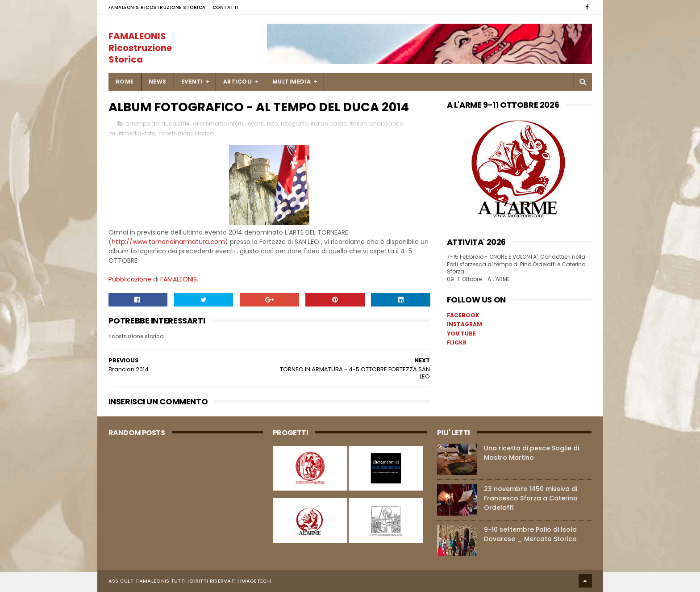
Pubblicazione (130, 279)
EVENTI (192, 82)
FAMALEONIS (179, 279)
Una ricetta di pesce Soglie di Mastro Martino (531, 453)
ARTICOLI (238, 82)
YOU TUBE (461, 334)
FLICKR (457, 342)
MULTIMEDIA (292, 82)
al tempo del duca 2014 (158, 124)
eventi (256, 124)
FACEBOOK (463, 315)
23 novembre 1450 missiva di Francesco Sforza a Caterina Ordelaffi (531, 498)
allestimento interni (219, 124)
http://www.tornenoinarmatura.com (168, 242)
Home (125, 82)
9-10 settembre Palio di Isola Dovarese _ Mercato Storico (530, 534)
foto (272, 124)
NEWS (158, 82)
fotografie (294, 124)
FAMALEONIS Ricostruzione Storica (157, 7)
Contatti (226, 7)
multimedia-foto (132, 133)
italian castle (329, 124)
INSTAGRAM (465, 324)
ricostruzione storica (186, 133)
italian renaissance (376, 124)
